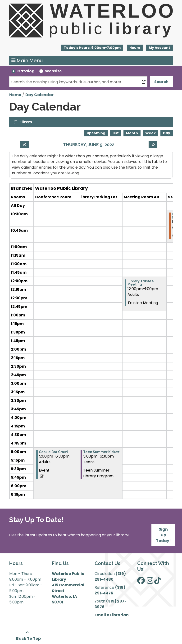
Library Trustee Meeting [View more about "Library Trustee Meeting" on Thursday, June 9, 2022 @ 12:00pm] (141, 283)
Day (167, 133)
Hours (135, 48)
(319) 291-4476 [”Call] (110, 590)
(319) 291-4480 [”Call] (110, 577)
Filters (26, 122)
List (116, 133)
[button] (92, 48)
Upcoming (96, 133)
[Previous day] (24, 145)
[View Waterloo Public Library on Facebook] (141, 582)
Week (150, 133)
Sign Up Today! (163, 535)
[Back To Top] (27, 636)
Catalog (26, 71)
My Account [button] (159, 48)
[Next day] (153, 145)
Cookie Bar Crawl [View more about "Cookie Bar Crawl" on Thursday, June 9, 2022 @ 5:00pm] (53, 452)
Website (53, 71)
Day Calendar (39, 95)
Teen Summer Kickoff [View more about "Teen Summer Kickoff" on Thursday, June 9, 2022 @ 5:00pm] (101, 452)
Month (132, 133)
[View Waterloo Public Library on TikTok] (158, 582)
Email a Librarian (112, 615)
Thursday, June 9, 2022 (89, 145)
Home (15, 95)
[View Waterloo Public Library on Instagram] (150, 582)
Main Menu (27, 60)
